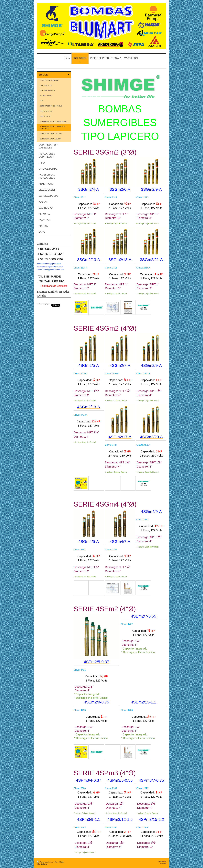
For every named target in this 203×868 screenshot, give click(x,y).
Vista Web (163, 864)
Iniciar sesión (162, 861)
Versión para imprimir (45, 862)
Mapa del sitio (59, 862)
